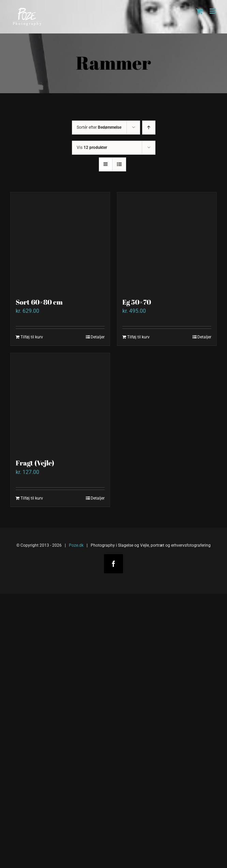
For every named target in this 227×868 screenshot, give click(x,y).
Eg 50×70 (137, 302)
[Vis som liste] (119, 164)
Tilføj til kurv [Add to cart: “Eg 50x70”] (138, 337)
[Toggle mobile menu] (213, 11)
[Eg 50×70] (167, 242)
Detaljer (98, 337)
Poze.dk (76, 545)
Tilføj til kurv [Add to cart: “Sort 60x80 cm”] (32, 337)
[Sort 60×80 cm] (60, 242)
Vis (92, 148)
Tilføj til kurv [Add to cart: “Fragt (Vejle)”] (32, 498)
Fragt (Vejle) (35, 463)
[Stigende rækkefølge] (149, 128)
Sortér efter (99, 127)
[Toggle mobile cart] (199, 11)
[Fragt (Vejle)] (60, 403)
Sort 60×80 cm (39, 302)
